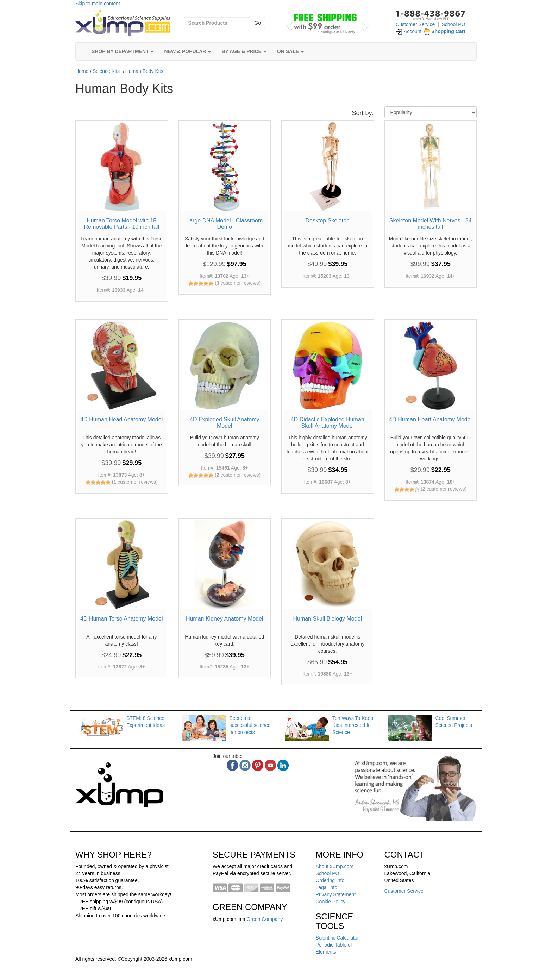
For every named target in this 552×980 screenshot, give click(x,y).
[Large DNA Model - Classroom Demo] (225, 167)
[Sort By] (431, 112)
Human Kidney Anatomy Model (225, 619)
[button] (288, 23)
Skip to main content (98, 4)
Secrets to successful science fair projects (250, 725)
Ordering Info (330, 880)
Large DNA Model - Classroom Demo (224, 224)
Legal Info (327, 887)
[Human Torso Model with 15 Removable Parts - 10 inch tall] (122, 167)
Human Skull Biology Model (327, 619)
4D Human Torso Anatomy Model (121, 619)
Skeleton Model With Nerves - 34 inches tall (431, 224)
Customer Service (415, 24)
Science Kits (106, 71)
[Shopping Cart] (444, 31)
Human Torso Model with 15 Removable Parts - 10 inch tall (122, 224)
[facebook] (232, 765)
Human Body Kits (144, 71)
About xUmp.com (335, 866)
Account (409, 31)
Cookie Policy (331, 902)
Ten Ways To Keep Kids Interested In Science (353, 725)
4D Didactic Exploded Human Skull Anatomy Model (328, 423)
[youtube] (270, 765)
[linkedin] (283, 765)
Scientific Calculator (337, 938)
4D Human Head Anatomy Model (121, 419)
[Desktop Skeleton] (328, 167)
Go (258, 23)
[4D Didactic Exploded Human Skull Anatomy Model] (328, 366)
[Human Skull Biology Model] (328, 564)
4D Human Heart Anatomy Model (430, 419)
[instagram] (245, 765)
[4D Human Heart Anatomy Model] (431, 366)
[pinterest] (258, 765)
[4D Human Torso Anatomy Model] (122, 564)
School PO (454, 24)
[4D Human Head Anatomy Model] (122, 366)
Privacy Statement (336, 894)
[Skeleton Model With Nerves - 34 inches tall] (431, 167)
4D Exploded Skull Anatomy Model (224, 423)
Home (82, 71)
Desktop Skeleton (328, 221)
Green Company (265, 919)
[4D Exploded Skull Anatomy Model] (225, 366)
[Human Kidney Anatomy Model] (225, 564)
